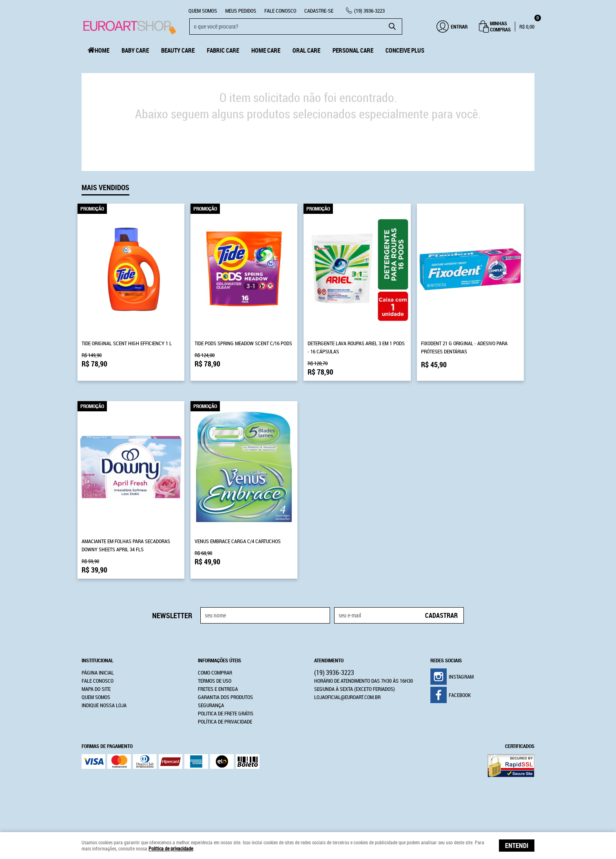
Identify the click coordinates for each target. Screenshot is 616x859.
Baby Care (135, 50)
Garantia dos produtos (225, 697)
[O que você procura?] (392, 27)
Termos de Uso (215, 681)
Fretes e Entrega (218, 689)
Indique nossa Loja (104, 705)
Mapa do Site (96, 689)
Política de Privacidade (225, 721)
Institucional (97, 660)
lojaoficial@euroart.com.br (347, 697)
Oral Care (306, 50)
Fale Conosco (280, 11)
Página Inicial (98, 673)
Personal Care (353, 50)
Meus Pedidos (241, 11)
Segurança (211, 705)
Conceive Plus (405, 50)
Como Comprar (215, 673)
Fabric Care (223, 50)
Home (102, 50)
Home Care (266, 50)
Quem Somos (203, 11)
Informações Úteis (219, 660)
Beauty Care (178, 50)
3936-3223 (369, 11)
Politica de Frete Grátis (226, 713)
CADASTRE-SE (319, 11)
